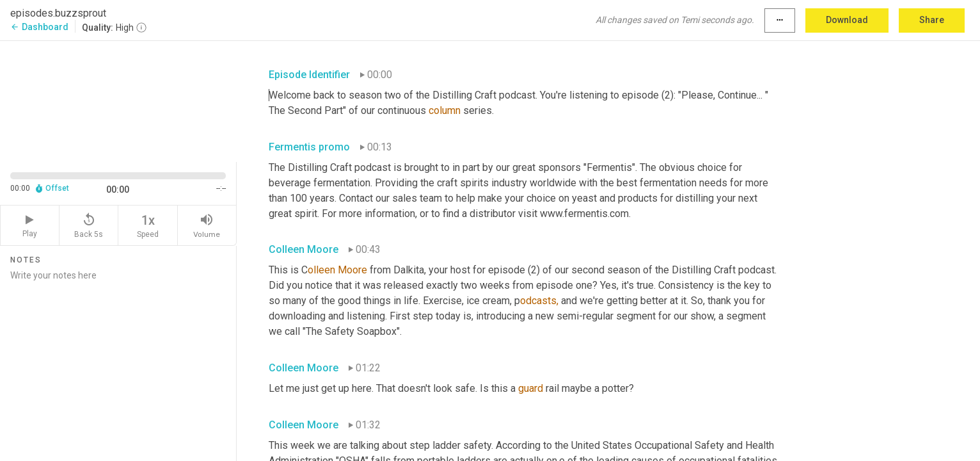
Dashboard (39, 27)
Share (932, 20)
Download (847, 20)
